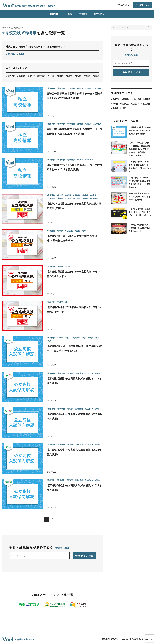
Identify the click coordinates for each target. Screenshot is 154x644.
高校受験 (11, 54)
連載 (70, 14)
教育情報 (54, 14)
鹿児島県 (98, 76)
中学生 (124, 108)
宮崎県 (21, 54)
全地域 (52, 76)
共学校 (32, 76)
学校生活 (83, 14)
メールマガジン (142, 5)
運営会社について (110, 639)
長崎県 (79, 76)
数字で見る (99, 14)
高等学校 (11, 76)
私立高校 (42, 76)
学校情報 (22, 76)
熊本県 (88, 76)
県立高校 (146, 104)
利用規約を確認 (62, 548)
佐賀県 (70, 76)
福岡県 (61, 76)
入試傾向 (136, 104)
